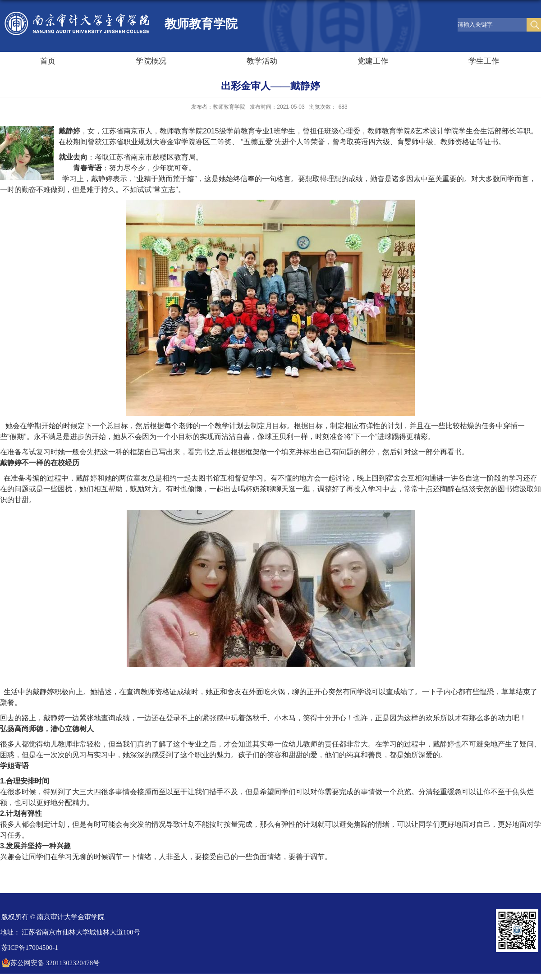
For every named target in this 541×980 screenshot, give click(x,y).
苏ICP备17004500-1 (30, 948)
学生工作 (484, 61)
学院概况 (151, 61)
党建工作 (373, 61)
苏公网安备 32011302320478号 (50, 963)
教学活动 (262, 61)
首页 (48, 61)
